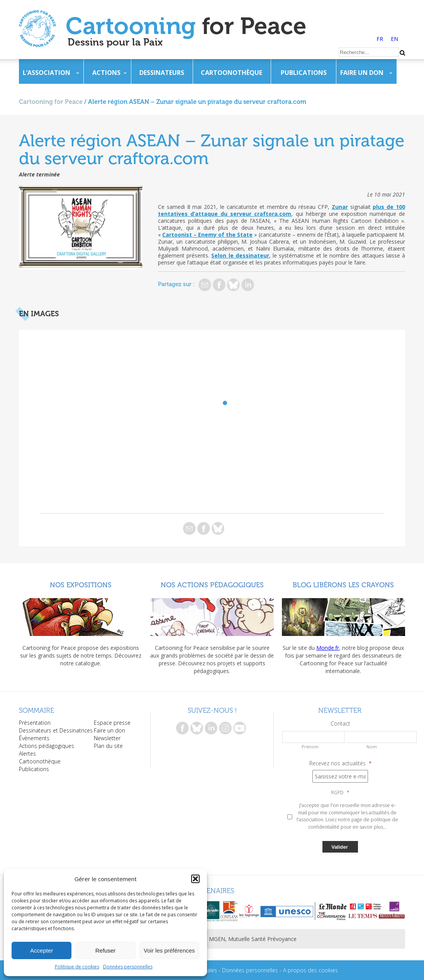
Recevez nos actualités (340, 763)
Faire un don (362, 73)
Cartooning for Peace (51, 102)
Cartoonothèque (232, 73)
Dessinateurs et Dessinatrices (56, 730)
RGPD (340, 793)
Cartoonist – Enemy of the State (207, 235)
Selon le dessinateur (240, 255)
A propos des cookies (310, 970)
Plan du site (108, 746)
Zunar (340, 207)
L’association (47, 73)
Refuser (106, 950)
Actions (106, 73)
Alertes (27, 754)
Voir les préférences (169, 950)
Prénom (310, 747)
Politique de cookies (77, 967)
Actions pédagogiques (47, 746)
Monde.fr (328, 648)
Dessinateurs (162, 73)
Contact (340, 724)
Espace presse (112, 723)
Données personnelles (128, 967)
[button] (195, 879)
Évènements (34, 738)
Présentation (35, 723)
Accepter (42, 950)
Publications (304, 73)
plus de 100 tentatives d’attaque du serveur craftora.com (282, 210)
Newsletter (107, 738)
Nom (372, 747)
